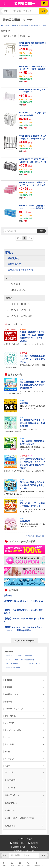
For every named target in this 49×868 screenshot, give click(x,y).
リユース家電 (12, 663)
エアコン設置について (31, 663)
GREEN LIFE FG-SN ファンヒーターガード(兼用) (33, 114)
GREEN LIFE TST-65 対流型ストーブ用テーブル (33, 44)
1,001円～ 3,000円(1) (21, 304)
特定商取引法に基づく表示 (25, 851)
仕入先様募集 (24, 825)
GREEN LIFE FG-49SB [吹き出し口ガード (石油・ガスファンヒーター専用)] (33, 162)
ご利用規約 (34, 847)
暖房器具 (15, 26)
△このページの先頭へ (25, 641)
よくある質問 (24, 779)
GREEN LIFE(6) (18, 290)
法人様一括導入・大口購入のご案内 (24, 817)
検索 (43, 11)
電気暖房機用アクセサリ (39, 26)
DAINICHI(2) (16, 284)
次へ (30, 238)
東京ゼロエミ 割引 (15, 655)
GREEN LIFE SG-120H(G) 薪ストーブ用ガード (32, 91)
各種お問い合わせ (24, 794)
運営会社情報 (17, 843)
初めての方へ (24, 772)
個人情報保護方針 (18, 847)
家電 (8, 26)
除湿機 (29, 655)
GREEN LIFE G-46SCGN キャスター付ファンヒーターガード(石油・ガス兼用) (33, 139)
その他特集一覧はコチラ (35, 536)
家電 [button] (6, 11)
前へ (19, 238)
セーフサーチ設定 (25, 839)
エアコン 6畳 (12, 660)
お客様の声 (24, 810)
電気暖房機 (24, 26)
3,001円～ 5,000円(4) (21, 310)
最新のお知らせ (24, 802)
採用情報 (34, 843)
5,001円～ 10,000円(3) (21, 316)
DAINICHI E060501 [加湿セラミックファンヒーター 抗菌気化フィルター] (32, 208)
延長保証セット (28, 660)
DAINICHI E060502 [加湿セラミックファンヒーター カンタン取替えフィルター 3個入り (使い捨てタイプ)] (33, 186)
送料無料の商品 (13, 667)
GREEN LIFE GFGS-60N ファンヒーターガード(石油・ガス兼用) (33, 68)
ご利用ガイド (24, 787)
